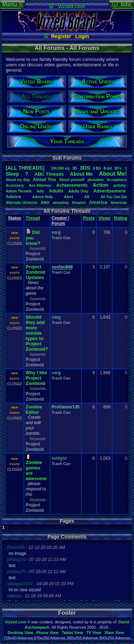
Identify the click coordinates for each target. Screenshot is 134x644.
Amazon (79, 203)
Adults (56, 191)
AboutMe (81, 174)
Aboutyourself (72, 180)
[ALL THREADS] (25, 168)
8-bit (108, 168)
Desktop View (20, 633)
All (87, 197)
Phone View (48, 633)
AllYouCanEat (114, 197)
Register (61, 36)
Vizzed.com (71, 6)
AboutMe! (113, 174)
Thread (33, 218)
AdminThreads (19, 191)
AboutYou (44, 179)
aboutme (95, 180)
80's (118, 168)
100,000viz (60, 168)
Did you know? (33, 238)
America (98, 202)
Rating (121, 218)
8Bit (97, 168)
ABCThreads (49, 174)
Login (82, 36)
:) (126, 168)
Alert (68, 197)
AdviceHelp (42, 197)
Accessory (15, 186)
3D (75, 168)
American (119, 203)
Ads (41, 191)
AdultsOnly (78, 191)
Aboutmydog (18, 180)
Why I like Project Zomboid (36, 378)
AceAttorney (40, 186)
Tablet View (73, 633)
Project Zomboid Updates (36, 272)
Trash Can (61, 238)
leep (12, 174)
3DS (85, 168)
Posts (89, 218)
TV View (94, 633)
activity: (120, 186)
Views (104, 218)
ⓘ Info (121, 4)
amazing (61, 202)
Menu (12, 4)
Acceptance (117, 180)
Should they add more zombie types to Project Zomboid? (37, 333)
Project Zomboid (35, 256)
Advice (13, 197)
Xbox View (115, 633)
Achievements (72, 185)
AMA (45, 202)
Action (100, 185)
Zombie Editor (34, 409)
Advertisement (110, 191)
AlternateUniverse (21, 203)
